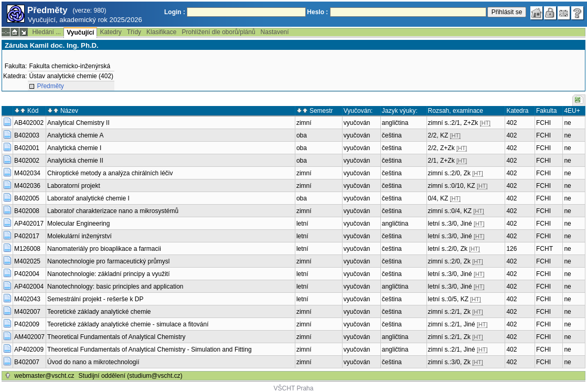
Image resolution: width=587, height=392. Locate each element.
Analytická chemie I (74, 148)
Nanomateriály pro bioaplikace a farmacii (104, 249)
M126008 (27, 249)
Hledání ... (46, 32)
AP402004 (29, 287)
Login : (175, 12)
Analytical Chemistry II (78, 123)
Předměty (50, 86)
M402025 (27, 261)
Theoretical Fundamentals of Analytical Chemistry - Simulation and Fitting (150, 349)
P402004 (27, 274)
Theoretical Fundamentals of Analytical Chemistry (116, 337)
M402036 (27, 186)
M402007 (27, 312)
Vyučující (80, 33)
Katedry (110, 32)
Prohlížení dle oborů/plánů (218, 32)
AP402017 (29, 224)
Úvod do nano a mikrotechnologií (93, 362)
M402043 (27, 299)
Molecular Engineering (78, 224)
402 (511, 123)
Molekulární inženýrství (79, 236)
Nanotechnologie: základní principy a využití (108, 274)
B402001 (27, 148)
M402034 (27, 173)
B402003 (27, 135)
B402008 (27, 211)
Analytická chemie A (75, 135)
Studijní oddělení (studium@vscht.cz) (131, 376)
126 (511, 249)
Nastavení (275, 32)
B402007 (27, 362)
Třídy (134, 32)
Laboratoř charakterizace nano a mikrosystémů (113, 211)
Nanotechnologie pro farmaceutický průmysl (108, 261)
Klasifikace (161, 32)
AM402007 (29, 337)
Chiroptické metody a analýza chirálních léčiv (110, 173)
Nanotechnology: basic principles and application (115, 287)
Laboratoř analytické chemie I (88, 198)
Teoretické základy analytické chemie (99, 312)
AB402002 (29, 123)
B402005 (27, 198)
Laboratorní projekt (74, 186)
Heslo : (317, 12)
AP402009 (29, 349)
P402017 (27, 236)
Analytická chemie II (75, 161)
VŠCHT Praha (294, 388)
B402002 (27, 161)
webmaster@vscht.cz (44, 376)
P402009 (27, 324)
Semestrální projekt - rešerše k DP (95, 299)
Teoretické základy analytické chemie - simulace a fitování (128, 324)
